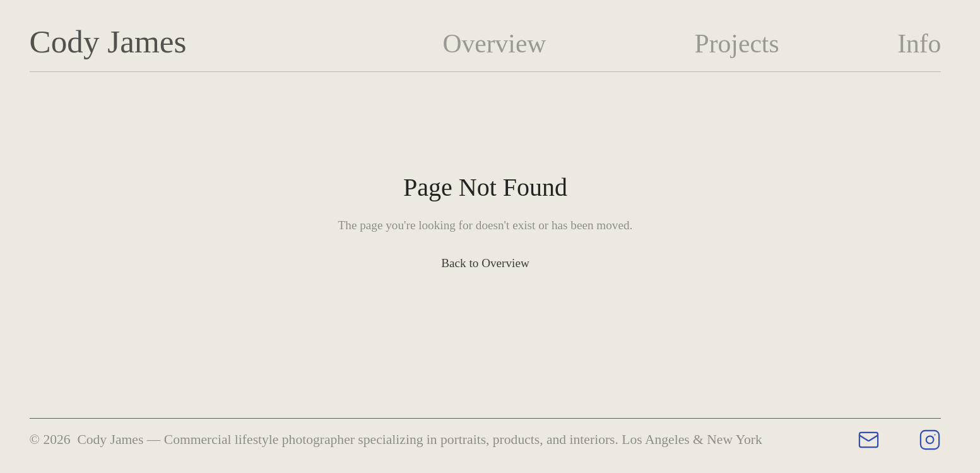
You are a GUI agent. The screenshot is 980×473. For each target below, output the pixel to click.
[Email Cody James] (869, 440)
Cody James (108, 41)
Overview (494, 44)
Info (919, 44)
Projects (737, 44)
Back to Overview (485, 263)
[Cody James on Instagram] (930, 440)
